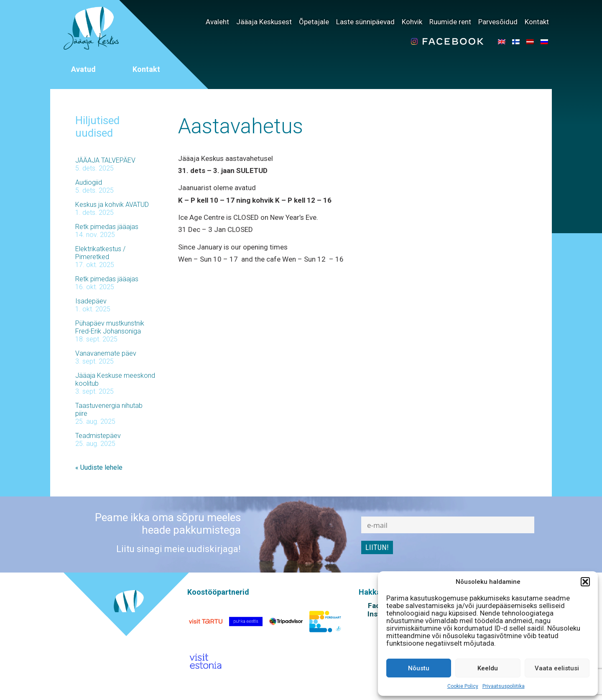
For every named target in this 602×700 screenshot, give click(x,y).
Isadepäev (91, 301)
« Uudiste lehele (99, 467)
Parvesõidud (498, 22)
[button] (585, 582)
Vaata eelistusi (557, 668)
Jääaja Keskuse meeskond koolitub (115, 379)
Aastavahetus (241, 126)
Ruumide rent (450, 22)
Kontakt (537, 22)
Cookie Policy (463, 686)
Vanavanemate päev (106, 353)
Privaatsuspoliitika (504, 686)
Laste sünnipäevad (365, 22)
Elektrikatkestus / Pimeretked (100, 253)
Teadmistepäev (98, 436)
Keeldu (488, 668)
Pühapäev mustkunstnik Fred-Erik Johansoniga (110, 327)
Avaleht (217, 22)
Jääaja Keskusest (264, 22)
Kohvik (412, 22)
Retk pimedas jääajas (107, 227)
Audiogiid (89, 182)
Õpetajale (314, 22)
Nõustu (419, 668)
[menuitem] (502, 41)
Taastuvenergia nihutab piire (109, 410)
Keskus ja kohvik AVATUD (112, 205)
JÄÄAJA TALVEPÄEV (105, 160)
